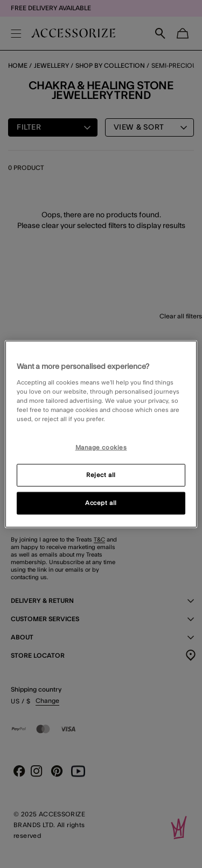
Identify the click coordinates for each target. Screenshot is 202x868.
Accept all (101, 503)
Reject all (101, 475)
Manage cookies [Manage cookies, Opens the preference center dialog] (101, 448)
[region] (101, 434)
